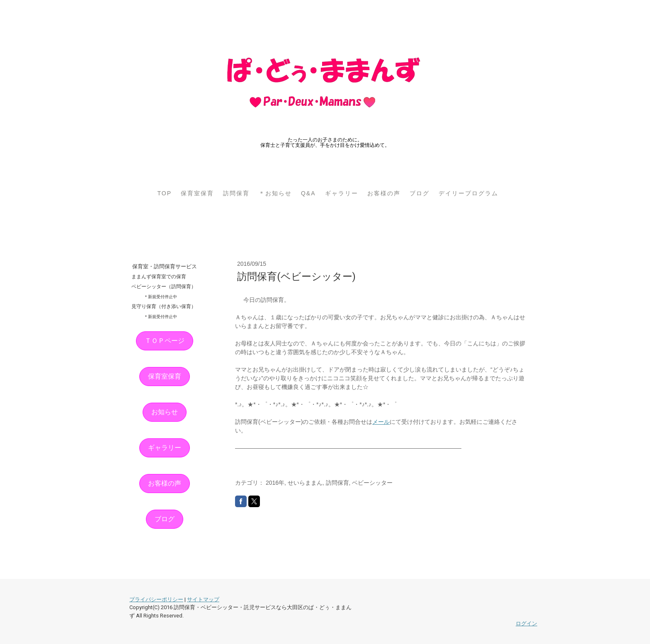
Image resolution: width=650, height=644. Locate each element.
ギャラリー (342, 193)
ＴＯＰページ (165, 341)
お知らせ (165, 412)
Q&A (308, 193)
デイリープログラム (468, 193)
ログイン (526, 623)
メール (381, 422)
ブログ (420, 193)
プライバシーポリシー (156, 599)
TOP (164, 193)
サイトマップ (203, 599)
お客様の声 (384, 193)
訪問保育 (236, 193)
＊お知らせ (275, 193)
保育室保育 (197, 193)
